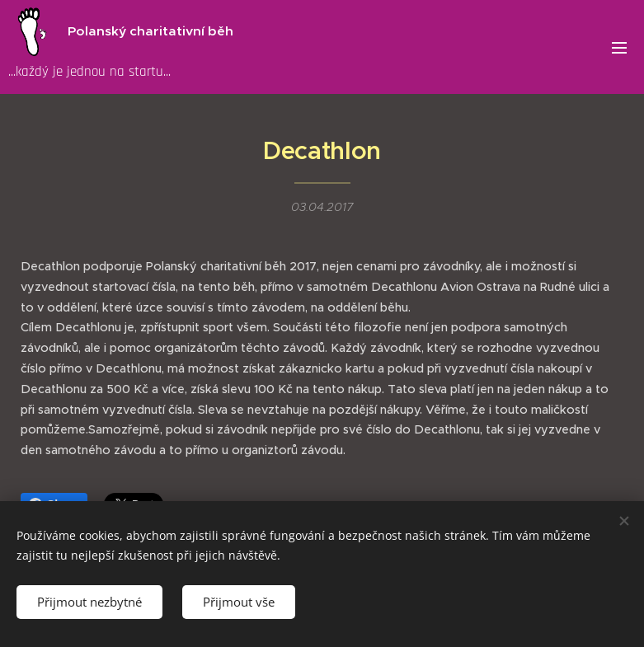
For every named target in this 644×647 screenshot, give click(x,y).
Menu (619, 48)
